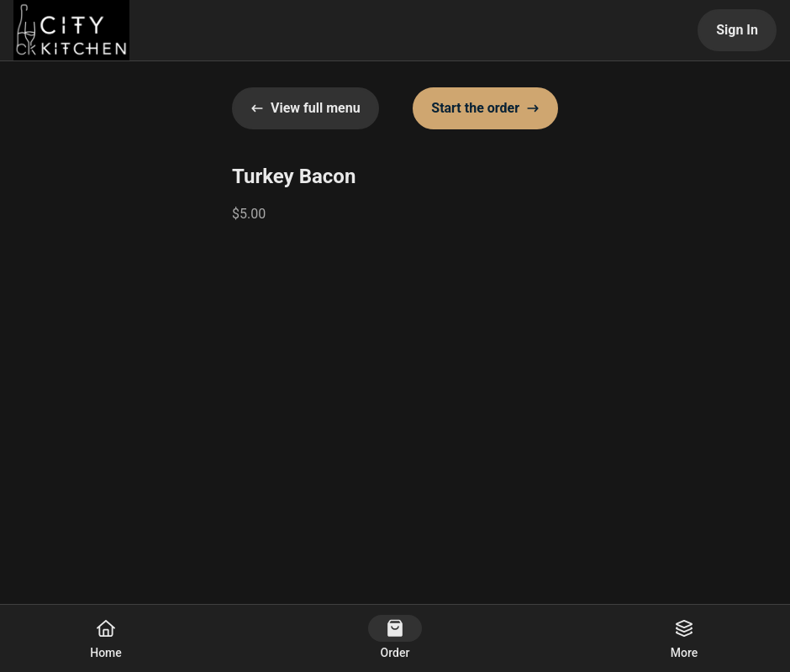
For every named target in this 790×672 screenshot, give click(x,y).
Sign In (737, 30)
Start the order (485, 108)
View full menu (305, 108)
